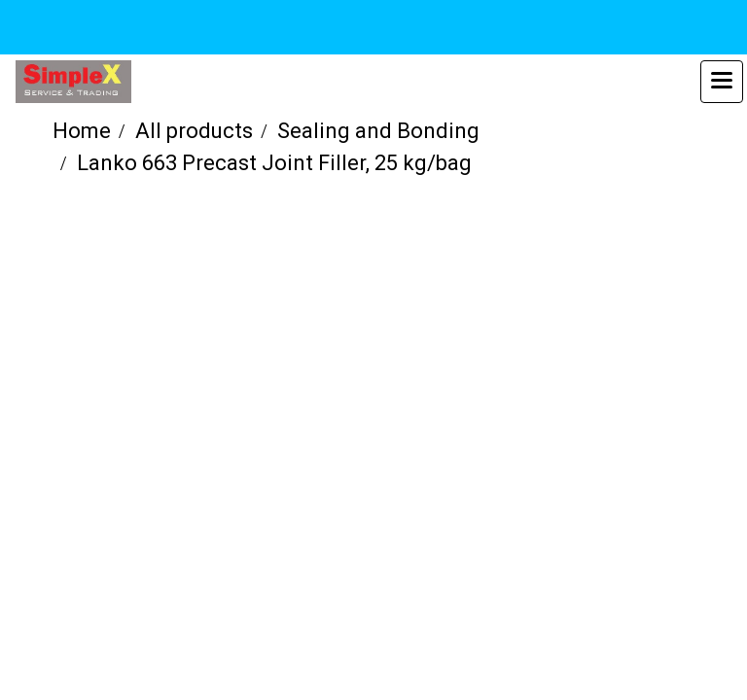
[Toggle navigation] (722, 82)
